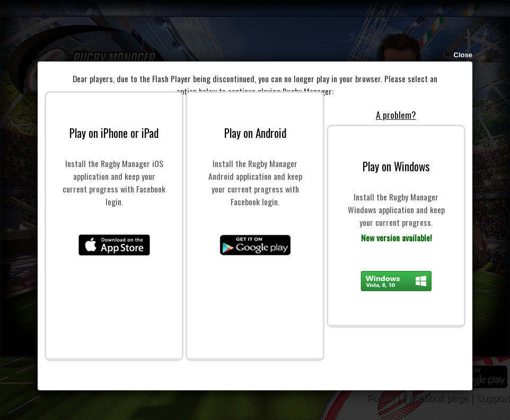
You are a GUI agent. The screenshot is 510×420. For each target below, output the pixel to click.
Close (463, 55)
